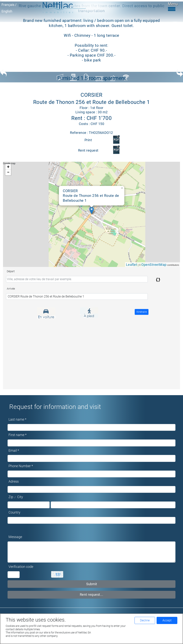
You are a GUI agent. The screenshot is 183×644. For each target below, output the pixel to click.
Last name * (17, 419)
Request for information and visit (55, 407)
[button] (92, 210)
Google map (91, 214)
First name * (18, 435)
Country (14, 512)
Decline (145, 620)
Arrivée (11, 289)
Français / (9, 5)
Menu (173, 6)
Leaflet (132, 265)
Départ (11, 271)
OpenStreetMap (154, 265)
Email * (14, 451)
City (20, 497)
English (7, 11)
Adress (14, 481)
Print (88, 140)
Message (15, 537)
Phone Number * (21, 466)
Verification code (21, 567)
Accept (167, 620)
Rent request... (92, 595)
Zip (11, 497)
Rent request (88, 150)
